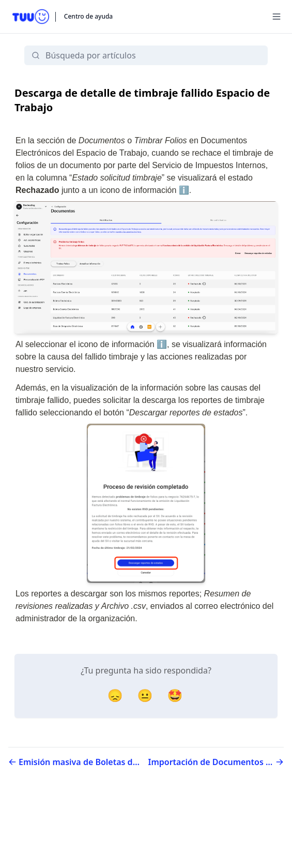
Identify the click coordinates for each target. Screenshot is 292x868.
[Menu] (276, 17)
